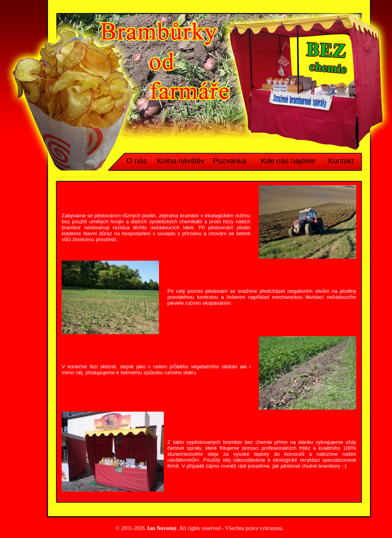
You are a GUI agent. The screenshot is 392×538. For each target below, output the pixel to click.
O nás (137, 161)
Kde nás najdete (288, 161)
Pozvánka (230, 161)
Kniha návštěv (181, 161)
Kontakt (341, 161)
